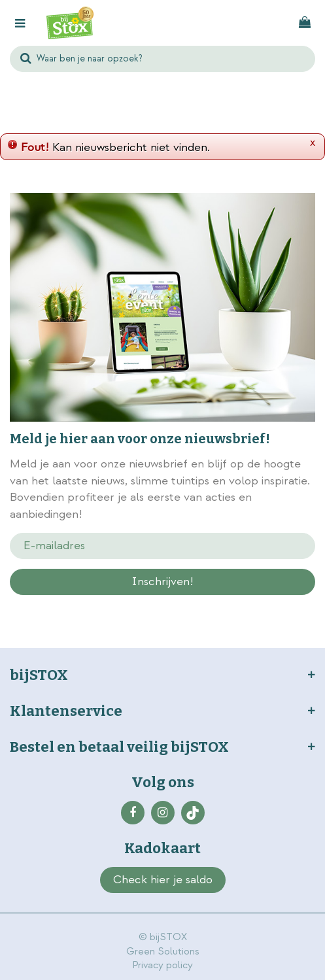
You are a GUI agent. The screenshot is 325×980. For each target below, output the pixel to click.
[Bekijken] (305, 23)
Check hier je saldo (163, 880)
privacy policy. (164, 605)
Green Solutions (163, 952)
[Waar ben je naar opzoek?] (162, 59)
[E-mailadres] (162, 546)
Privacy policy (162, 965)
